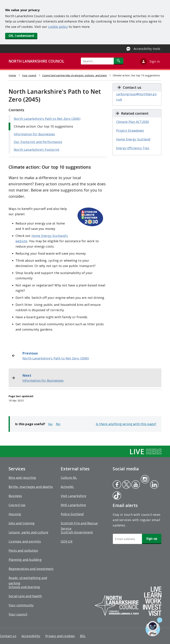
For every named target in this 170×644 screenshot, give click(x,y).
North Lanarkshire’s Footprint (37, 150)
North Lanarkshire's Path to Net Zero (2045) (47, 119)
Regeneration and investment (31, 569)
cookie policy (58, 27)
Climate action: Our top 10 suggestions (43, 126)
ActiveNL (67, 487)
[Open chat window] (154, 627)
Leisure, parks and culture (28, 532)
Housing (15, 514)
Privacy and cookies (60, 636)
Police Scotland (72, 514)
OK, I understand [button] (21, 36)
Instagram (145, 480)
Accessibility (31, 636)
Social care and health (25, 596)
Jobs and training (22, 523)
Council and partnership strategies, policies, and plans (75, 75)
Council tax (17, 505)
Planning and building (25, 560)
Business (15, 496)
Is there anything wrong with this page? (126, 424)
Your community (21, 605)
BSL (83, 636)
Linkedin (154, 485)
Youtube (135, 485)
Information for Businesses (34, 134)
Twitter (126, 485)
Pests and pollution (23, 550)
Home (12, 75)
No (58, 424)
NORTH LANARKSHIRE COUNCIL (36, 61)
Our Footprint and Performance (38, 142)
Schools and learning (24, 587)
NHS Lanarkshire (73, 505)
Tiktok (116, 496)
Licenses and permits (25, 541)
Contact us (8, 636)
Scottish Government (77, 532)
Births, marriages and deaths (31, 487)
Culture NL (69, 478)
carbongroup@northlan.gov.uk (136, 97)
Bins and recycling (22, 478)
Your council (29, 75)
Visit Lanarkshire (73, 496)
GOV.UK (67, 541)
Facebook (117, 485)
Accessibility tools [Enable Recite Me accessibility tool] (147, 49)
